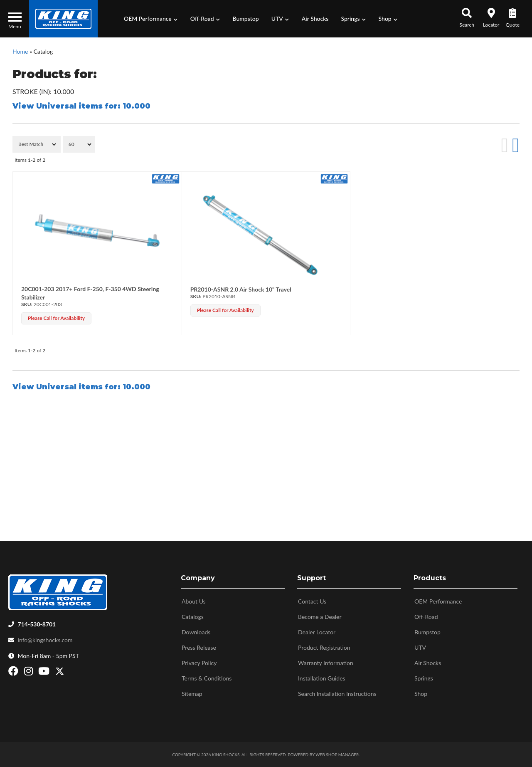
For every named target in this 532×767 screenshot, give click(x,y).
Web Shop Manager (337, 755)
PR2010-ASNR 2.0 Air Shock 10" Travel (241, 289)
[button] (151, 19)
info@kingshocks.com (45, 640)
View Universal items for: (81, 106)
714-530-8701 (37, 624)
